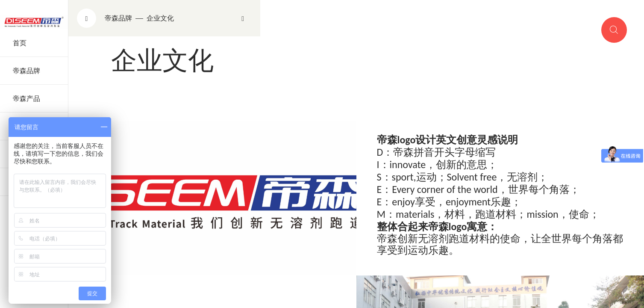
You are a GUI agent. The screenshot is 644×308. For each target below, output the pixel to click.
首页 (20, 43)
